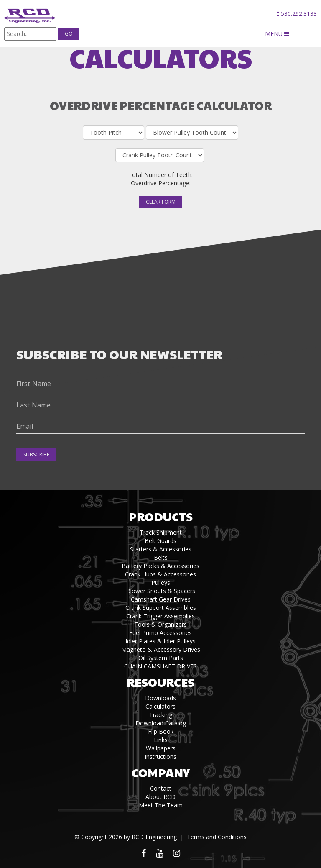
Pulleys (161, 583)
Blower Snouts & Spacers (161, 591)
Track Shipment (161, 532)
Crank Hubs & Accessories (160, 574)
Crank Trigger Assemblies (160, 616)
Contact (161, 788)
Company (161, 772)
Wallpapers (161, 748)
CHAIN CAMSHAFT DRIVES (160, 666)
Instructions (160, 757)
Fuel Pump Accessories (160, 633)
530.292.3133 (297, 14)
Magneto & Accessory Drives (161, 649)
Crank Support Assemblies (161, 608)
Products (161, 516)
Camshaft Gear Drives (161, 599)
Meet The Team (161, 805)
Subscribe (36, 454)
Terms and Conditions (217, 837)
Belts (161, 557)
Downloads (160, 698)
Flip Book (161, 731)
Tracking (161, 715)
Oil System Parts (161, 658)
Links (161, 740)
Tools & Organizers (160, 624)
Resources (160, 682)
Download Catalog (161, 723)
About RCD (160, 797)
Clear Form (161, 202)
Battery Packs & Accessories (160, 566)
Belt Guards (160, 541)
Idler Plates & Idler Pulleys (160, 641)
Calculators (160, 706)
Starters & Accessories (161, 549)
